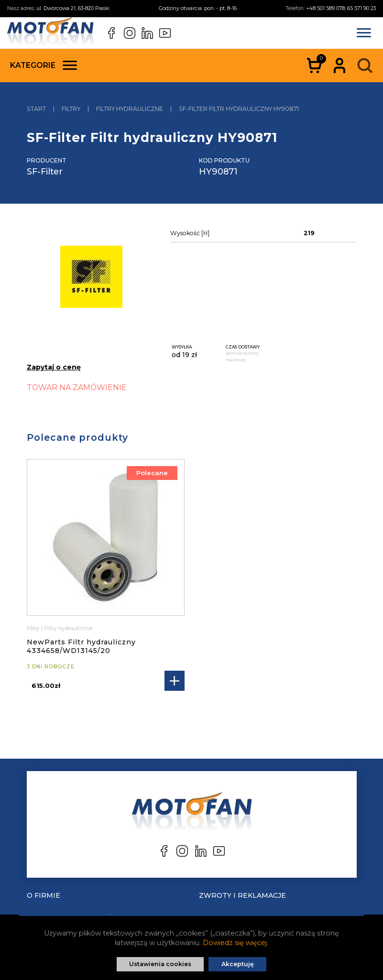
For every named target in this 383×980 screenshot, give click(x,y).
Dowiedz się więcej (235, 943)
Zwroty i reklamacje (242, 895)
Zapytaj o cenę (54, 367)
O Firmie (44, 895)
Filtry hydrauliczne (68, 628)
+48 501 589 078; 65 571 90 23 (341, 8)
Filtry (33, 628)
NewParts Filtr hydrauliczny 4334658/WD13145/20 (81, 646)
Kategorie (44, 65)
